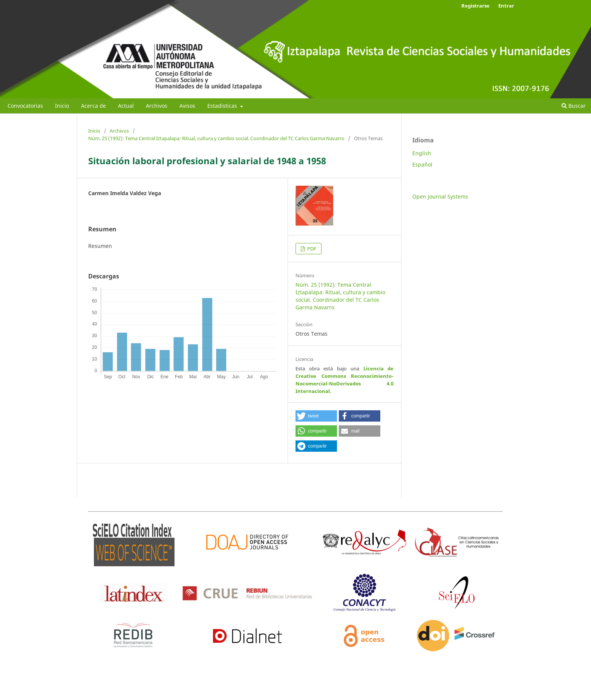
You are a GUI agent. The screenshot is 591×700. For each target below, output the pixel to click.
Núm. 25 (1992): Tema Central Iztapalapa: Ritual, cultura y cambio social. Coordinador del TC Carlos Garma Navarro (216, 138)
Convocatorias (25, 106)
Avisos (187, 106)
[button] (316, 416)
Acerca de (93, 106)
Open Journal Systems (440, 196)
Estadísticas (223, 106)
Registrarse (475, 6)
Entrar (506, 6)
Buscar (574, 106)
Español (422, 164)
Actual (126, 106)
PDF (311, 249)
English (422, 153)
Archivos (157, 106)
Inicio (62, 106)
